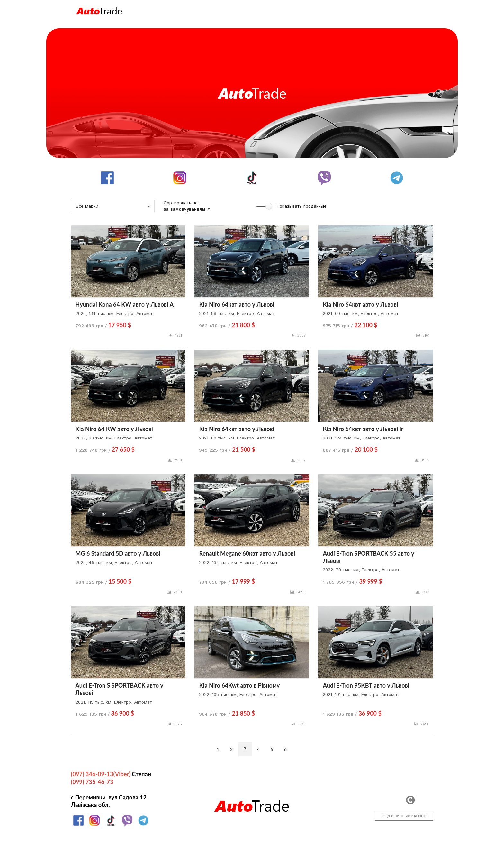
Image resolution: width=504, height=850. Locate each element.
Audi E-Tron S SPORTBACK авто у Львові (119, 689)
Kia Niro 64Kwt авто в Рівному (239, 685)
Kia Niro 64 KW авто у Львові (114, 429)
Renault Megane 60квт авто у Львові (247, 553)
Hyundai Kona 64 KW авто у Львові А (125, 304)
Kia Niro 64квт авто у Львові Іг (363, 429)
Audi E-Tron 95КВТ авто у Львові (366, 685)
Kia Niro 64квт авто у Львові (237, 304)
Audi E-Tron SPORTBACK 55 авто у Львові (368, 557)
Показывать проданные (302, 206)
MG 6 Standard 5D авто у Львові (118, 553)
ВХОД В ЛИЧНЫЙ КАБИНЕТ (404, 816)
